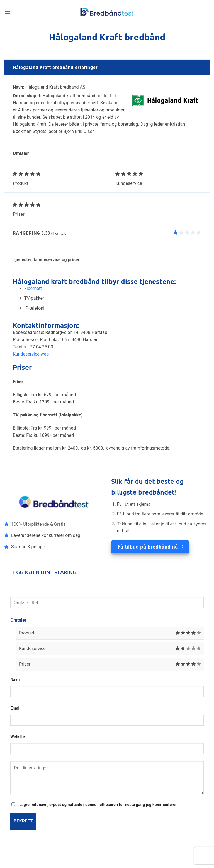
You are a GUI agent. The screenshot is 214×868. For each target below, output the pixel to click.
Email (15, 708)
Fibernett (33, 288)
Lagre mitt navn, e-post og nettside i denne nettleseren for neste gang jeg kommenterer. (98, 805)
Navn (15, 680)
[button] (8, 12)
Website (18, 737)
